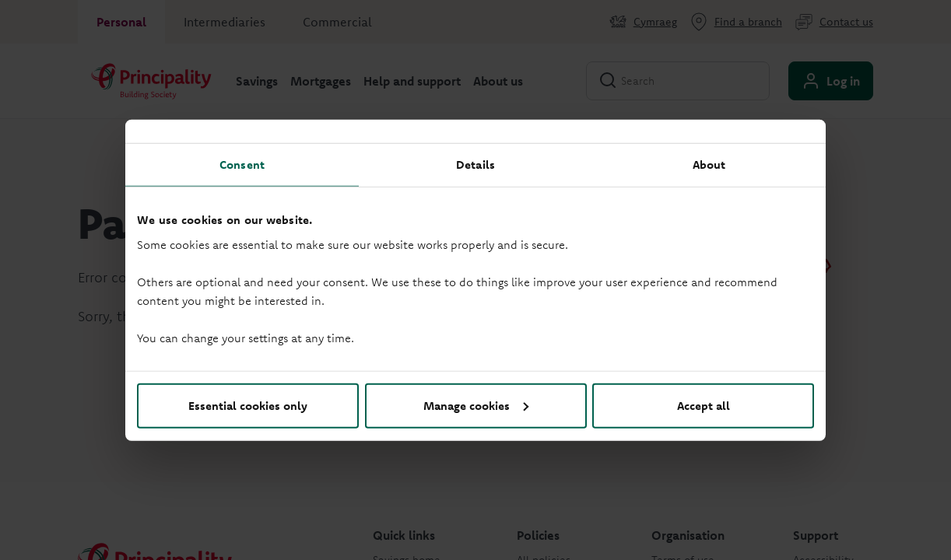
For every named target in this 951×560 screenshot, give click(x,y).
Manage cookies (476, 405)
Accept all (704, 405)
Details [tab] (475, 164)
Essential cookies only (248, 405)
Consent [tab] (242, 164)
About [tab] (709, 164)
